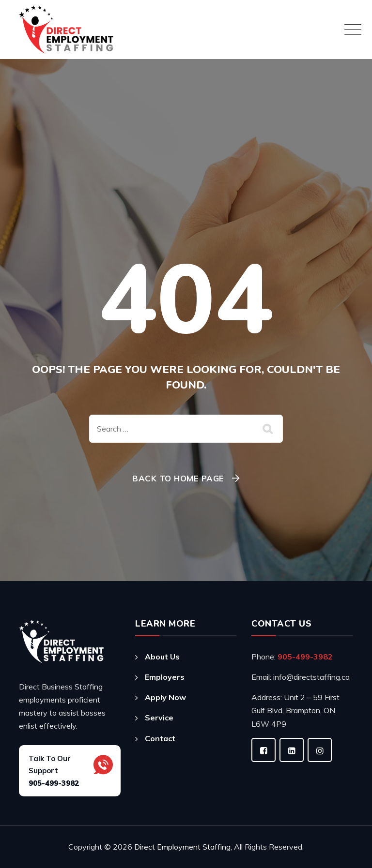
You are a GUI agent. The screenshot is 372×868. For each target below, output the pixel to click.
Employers (165, 677)
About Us (162, 657)
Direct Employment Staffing (182, 847)
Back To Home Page (178, 478)
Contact (160, 738)
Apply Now (165, 697)
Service (159, 718)
